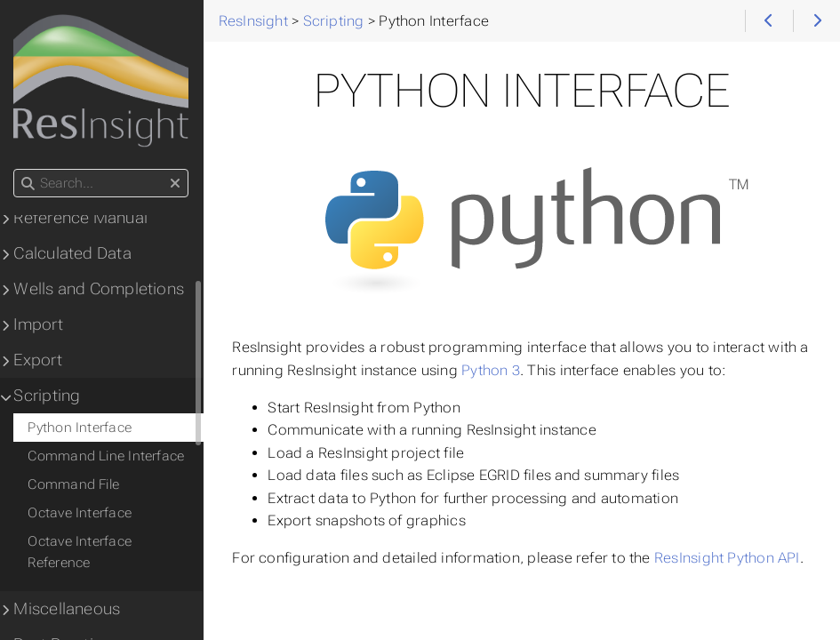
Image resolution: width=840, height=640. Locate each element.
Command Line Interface (107, 456)
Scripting (48, 396)
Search (16, 169)
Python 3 (492, 370)
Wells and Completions (100, 289)
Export (38, 360)
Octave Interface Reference (80, 552)
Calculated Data (73, 253)
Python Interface (80, 428)
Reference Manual (81, 218)
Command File (74, 484)
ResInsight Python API (728, 558)
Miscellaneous (68, 609)
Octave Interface (80, 513)
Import (39, 324)
